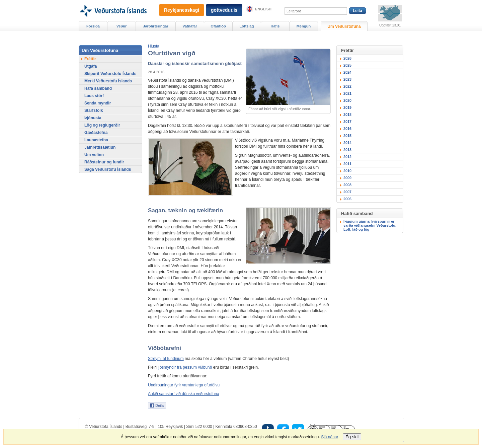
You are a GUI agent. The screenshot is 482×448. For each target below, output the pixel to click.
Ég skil (352, 437)
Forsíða (93, 26)
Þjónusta (93, 118)
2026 (347, 58)
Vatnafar (190, 26)
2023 (347, 79)
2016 (347, 129)
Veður (122, 26)
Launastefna (96, 140)
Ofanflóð (218, 26)
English (263, 9)
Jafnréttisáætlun (100, 147)
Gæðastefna (96, 133)
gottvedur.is (224, 10)
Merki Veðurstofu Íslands (108, 81)
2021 (347, 93)
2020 (347, 100)
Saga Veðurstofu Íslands (108, 169)
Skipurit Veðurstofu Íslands (110, 74)
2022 (347, 86)
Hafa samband (98, 88)
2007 (347, 192)
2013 (347, 150)
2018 (347, 115)
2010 (347, 171)
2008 (347, 185)
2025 (347, 65)
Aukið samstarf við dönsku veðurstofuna (184, 394)
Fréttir (90, 59)
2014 (347, 143)
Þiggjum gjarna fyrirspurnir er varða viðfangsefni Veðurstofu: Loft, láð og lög (370, 225)
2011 (347, 164)
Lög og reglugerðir (102, 125)
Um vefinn (94, 155)
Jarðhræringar (155, 26)
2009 (347, 178)
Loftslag (247, 26)
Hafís (275, 26)
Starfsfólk (94, 110)
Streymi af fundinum (166, 359)
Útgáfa (91, 66)
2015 (347, 136)
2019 (347, 107)
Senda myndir (98, 103)
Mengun (304, 26)
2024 (347, 72)
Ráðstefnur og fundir (104, 162)
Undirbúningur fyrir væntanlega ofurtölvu (184, 385)
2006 (347, 199)
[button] (154, 46)
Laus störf (94, 96)
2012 (347, 157)
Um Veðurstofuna (344, 26)
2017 (347, 122)
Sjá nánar (330, 437)
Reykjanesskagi (182, 10)
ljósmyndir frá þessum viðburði (185, 367)
